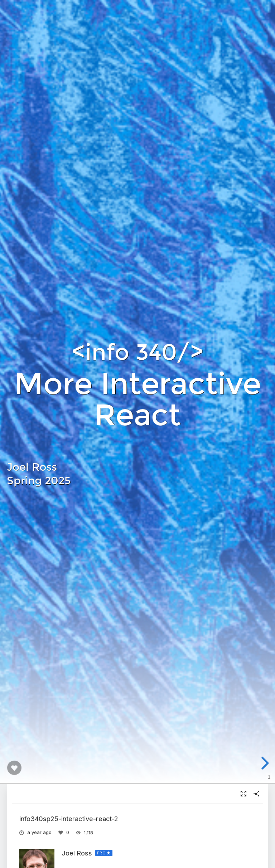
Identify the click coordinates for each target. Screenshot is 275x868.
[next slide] (267, 763)
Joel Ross (77, 853)
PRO (102, 853)
